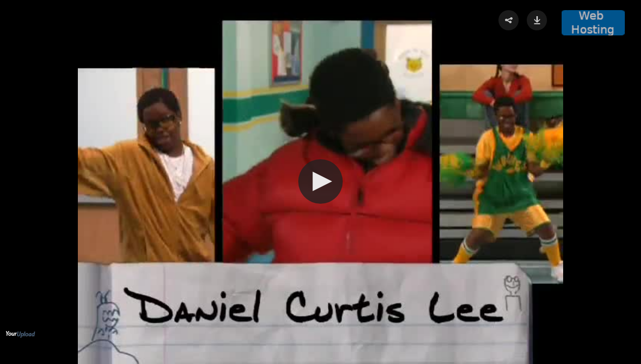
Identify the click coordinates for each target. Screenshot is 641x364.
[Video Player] (320, 182)
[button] (320, 181)
